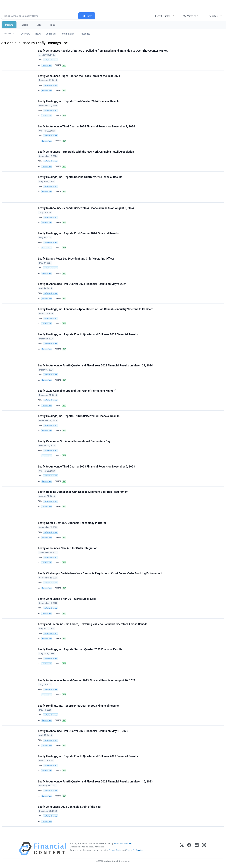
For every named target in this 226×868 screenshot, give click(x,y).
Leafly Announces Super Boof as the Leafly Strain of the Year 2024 (79, 76)
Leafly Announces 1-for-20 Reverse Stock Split (67, 599)
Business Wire (47, 65)
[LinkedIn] (197, 849)
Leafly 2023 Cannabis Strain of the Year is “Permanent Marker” (77, 391)
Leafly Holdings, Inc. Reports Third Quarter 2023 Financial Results (79, 417)
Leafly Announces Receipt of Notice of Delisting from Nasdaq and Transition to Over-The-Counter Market (103, 51)
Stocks (25, 25)
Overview (25, 34)
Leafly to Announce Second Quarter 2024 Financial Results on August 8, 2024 (86, 208)
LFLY (64, 65)
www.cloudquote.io (123, 844)
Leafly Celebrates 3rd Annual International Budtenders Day (74, 442)
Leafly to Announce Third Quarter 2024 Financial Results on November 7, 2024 (86, 127)
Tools (52, 25)
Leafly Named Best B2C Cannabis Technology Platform (72, 523)
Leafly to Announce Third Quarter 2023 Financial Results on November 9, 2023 (86, 467)
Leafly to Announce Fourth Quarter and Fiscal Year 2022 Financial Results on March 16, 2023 (95, 782)
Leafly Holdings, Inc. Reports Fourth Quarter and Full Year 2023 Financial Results (88, 335)
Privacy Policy (115, 851)
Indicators (213, 16)
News (38, 34)
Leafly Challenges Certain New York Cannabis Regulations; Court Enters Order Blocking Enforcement (100, 574)
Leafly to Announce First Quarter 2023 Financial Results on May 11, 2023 (83, 732)
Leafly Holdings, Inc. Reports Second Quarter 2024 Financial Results (80, 177)
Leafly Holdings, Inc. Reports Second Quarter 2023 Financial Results (80, 650)
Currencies (51, 34)
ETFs (39, 25)
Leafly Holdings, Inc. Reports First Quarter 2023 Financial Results (78, 706)
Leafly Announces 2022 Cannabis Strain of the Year (70, 807)
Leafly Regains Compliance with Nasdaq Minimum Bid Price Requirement (83, 492)
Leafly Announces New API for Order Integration (68, 549)
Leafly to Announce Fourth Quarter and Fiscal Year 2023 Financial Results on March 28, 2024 (95, 366)
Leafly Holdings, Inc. (50, 60)
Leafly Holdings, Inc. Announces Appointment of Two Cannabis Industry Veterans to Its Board (96, 309)
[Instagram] (204, 849)
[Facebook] (189, 849)
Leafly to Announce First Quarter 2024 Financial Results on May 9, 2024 (82, 284)
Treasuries (85, 34)
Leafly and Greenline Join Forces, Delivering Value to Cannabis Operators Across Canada (93, 625)
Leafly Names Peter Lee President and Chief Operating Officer (76, 259)
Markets (9, 25)
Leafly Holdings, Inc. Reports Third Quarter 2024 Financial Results (79, 101)
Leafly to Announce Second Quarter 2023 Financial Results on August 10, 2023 (87, 681)
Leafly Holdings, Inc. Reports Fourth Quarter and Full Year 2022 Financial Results (88, 757)
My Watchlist (189, 16)
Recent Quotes (163, 16)
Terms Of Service (135, 851)
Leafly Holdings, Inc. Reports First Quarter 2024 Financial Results (78, 234)
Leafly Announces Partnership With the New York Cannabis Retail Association (86, 152)
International (68, 34)
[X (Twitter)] (182, 849)
